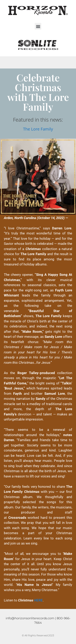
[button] (38, 26)
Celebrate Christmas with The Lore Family (38, 92)
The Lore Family (38, 129)
